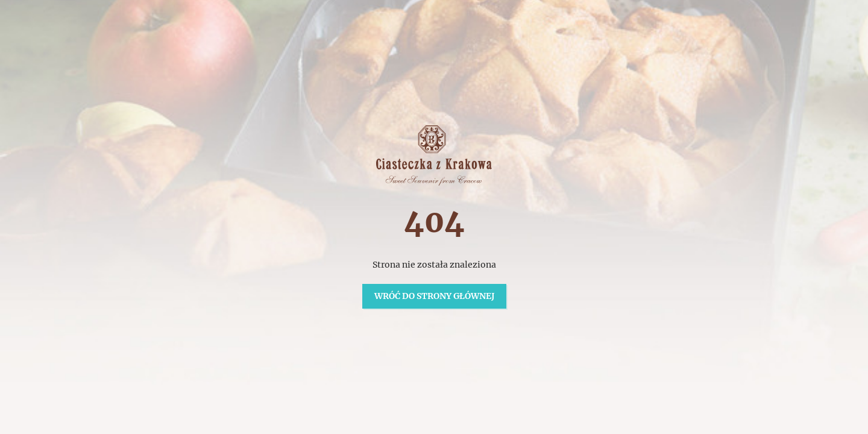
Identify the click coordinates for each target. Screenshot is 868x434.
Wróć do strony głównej (434, 296)
